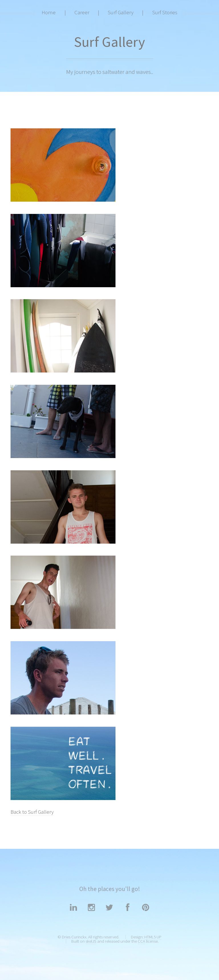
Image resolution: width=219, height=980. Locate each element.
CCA (141, 941)
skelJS (91, 941)
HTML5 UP (153, 937)
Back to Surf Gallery (32, 812)
